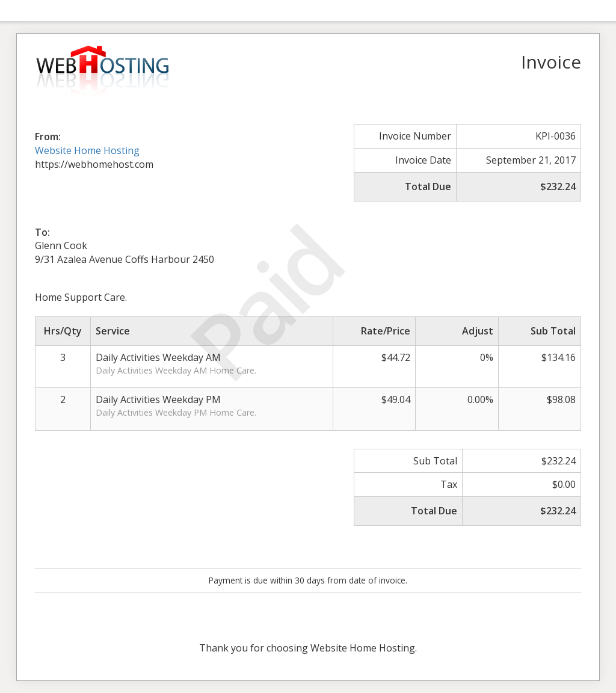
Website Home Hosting (87, 150)
